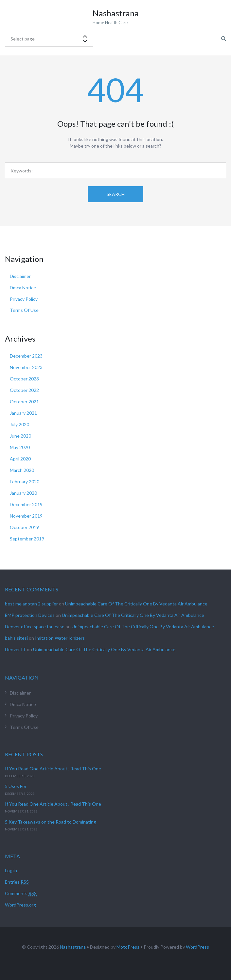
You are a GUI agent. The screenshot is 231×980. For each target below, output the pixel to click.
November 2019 (26, 516)
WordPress (197, 947)
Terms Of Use (24, 310)
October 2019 (24, 527)
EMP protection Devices (30, 615)
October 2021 (24, 402)
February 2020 (25, 482)
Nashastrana (73, 947)
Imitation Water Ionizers (60, 638)
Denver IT (15, 649)
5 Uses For (16, 786)
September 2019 (27, 539)
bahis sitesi (16, 638)
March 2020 (22, 470)
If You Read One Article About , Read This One (53, 769)
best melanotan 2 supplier (31, 604)
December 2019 (26, 504)
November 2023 (26, 367)
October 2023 (24, 379)
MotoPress (128, 947)
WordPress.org (20, 905)
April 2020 (20, 459)
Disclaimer (20, 276)
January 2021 (23, 413)
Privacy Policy (24, 299)
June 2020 (20, 436)
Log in (11, 870)
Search (116, 194)
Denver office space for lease (35, 627)
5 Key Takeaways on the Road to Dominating (51, 822)
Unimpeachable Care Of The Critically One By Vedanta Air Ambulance (136, 604)
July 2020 (19, 424)
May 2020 (20, 447)
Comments (21, 893)
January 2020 (23, 493)
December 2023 (26, 356)
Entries (17, 882)
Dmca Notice (23, 288)
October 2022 (24, 390)
